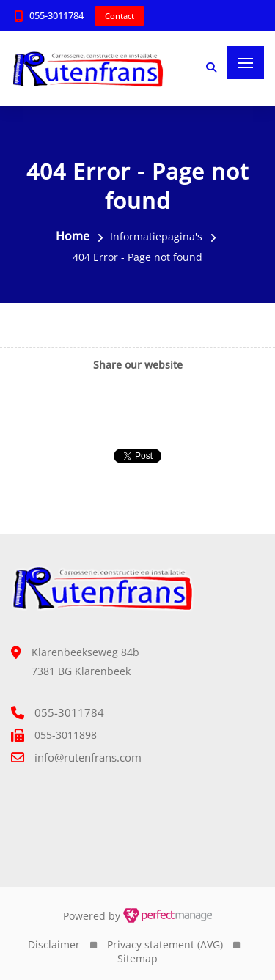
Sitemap (137, 958)
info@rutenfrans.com (88, 757)
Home (73, 236)
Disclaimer (54, 944)
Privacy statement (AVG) (165, 944)
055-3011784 (56, 15)
